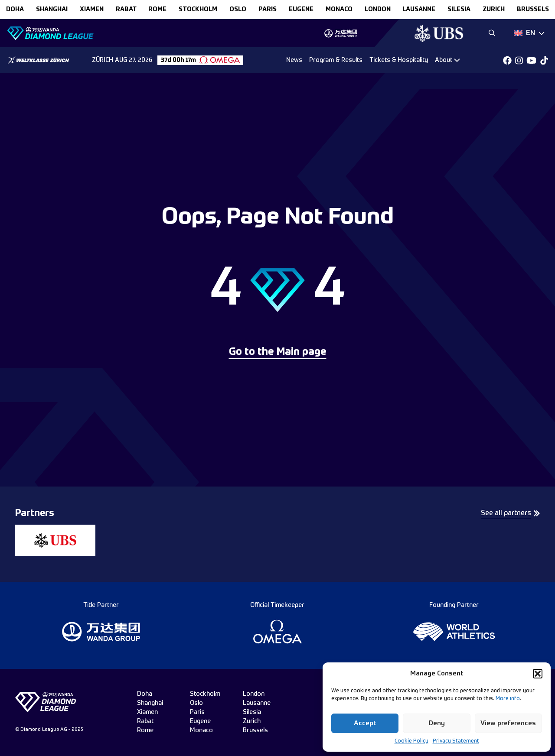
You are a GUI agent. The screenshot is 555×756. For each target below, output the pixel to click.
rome (157, 10)
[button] (538, 674)
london (378, 10)
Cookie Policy (411, 741)
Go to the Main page (278, 352)
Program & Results (336, 60)
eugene (301, 10)
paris (268, 10)
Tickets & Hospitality (399, 60)
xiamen (92, 10)
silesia (459, 10)
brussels (533, 10)
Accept (365, 723)
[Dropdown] (529, 33)
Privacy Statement (456, 741)
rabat (126, 10)
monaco (339, 10)
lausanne (419, 10)
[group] (341, 33)
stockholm (198, 10)
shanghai (52, 10)
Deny (437, 723)
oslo (238, 10)
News (294, 60)
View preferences (508, 723)
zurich (494, 10)
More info (508, 699)
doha (15, 10)
